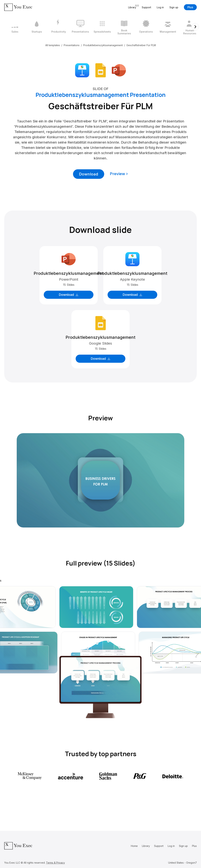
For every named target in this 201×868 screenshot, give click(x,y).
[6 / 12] (124, 27)
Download (89, 174)
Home (134, 846)
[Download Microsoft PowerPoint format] (119, 70)
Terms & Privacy (55, 863)
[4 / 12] (80, 27)
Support (146, 7)
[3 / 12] (59, 27)
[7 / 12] (146, 27)
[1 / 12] (15, 27)
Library (146, 846)
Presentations (72, 45)
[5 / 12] (102, 27)
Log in (160, 7)
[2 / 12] (37, 27)
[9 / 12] (190, 27)
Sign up (174, 7)
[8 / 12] (168, 27)
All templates (53, 45)
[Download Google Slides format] (100, 70)
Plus (190, 7)
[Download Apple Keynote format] (82, 70)
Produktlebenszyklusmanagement (103, 45)
